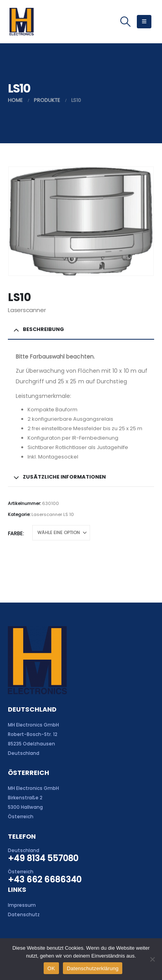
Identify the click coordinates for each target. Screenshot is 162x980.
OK (51, 968)
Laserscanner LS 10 (53, 514)
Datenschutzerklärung (93, 968)
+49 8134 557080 (43, 858)
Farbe (15, 533)
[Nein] (152, 959)
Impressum (22, 905)
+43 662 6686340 (45, 879)
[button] (125, 22)
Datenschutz (24, 915)
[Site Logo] (21, 22)
